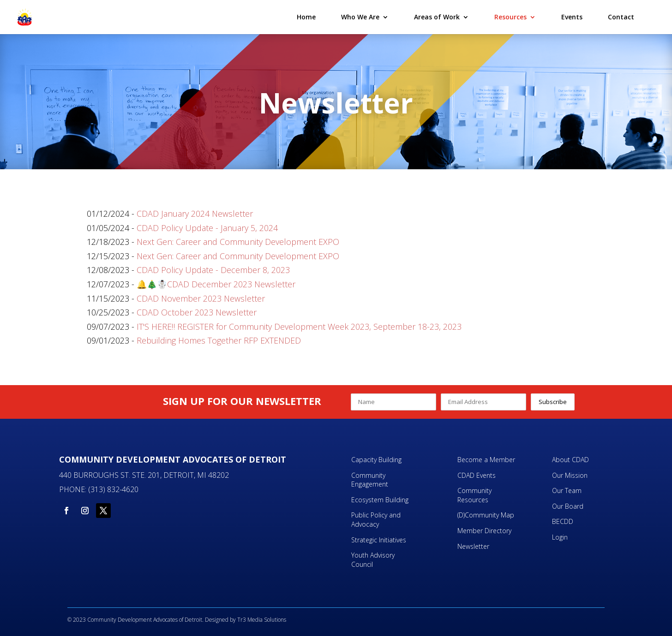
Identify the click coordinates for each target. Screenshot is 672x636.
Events (572, 18)
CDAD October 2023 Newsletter (197, 312)
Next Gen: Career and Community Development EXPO (238, 242)
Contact (621, 18)
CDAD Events (477, 475)
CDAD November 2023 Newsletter (201, 298)
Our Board (568, 506)
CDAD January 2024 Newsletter (195, 214)
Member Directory (484, 531)
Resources (510, 18)
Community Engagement (371, 480)
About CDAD (570, 460)
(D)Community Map (486, 515)
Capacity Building (376, 460)
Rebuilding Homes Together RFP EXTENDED (219, 340)
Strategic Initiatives (379, 540)
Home (306, 18)
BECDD (563, 521)
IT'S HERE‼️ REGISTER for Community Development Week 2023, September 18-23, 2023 (299, 327)
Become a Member (486, 460)
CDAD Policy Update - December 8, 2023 (213, 270)
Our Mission (570, 475)
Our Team (567, 490)
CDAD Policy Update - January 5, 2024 (207, 228)
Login (560, 537)
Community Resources (474, 495)
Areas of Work (437, 18)
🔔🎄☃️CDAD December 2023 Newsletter (216, 284)
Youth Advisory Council (373, 560)
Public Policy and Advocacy (376, 520)
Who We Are (360, 18)
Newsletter (473, 546)
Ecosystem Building (380, 500)
